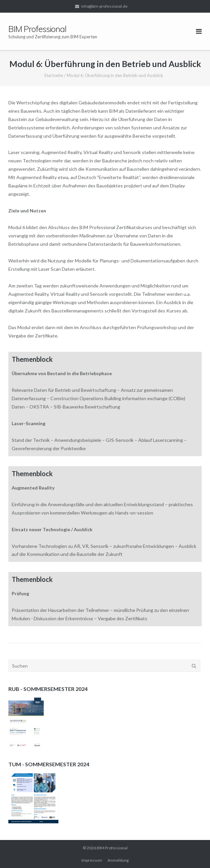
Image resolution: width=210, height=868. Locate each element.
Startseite (54, 75)
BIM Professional (112, 848)
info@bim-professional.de (104, 6)
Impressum (92, 860)
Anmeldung (118, 860)
